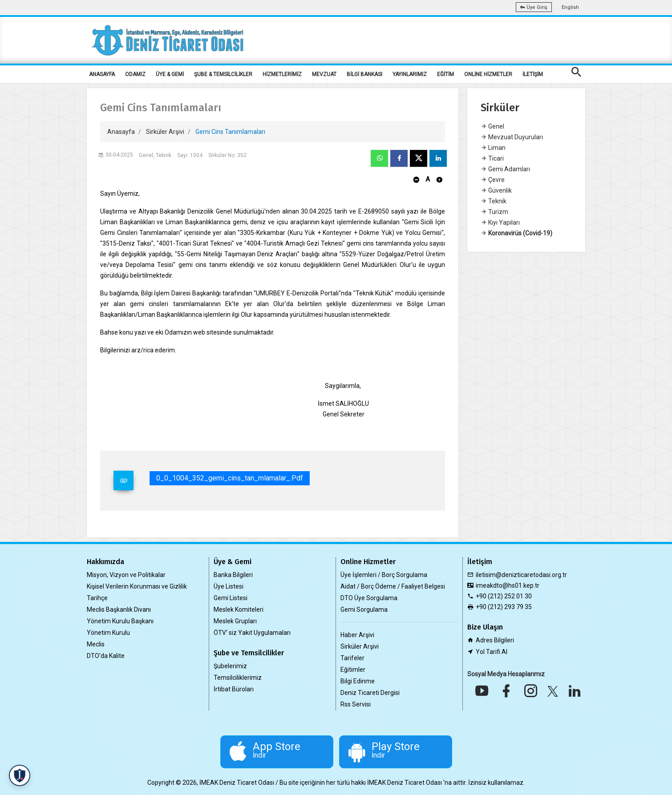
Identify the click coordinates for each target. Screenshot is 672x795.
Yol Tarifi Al (492, 652)
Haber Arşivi (357, 635)
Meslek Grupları (235, 621)
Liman (493, 148)
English (570, 7)
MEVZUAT (324, 74)
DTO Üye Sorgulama (369, 598)
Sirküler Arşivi (165, 132)
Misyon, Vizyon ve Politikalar (126, 575)
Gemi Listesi (231, 598)
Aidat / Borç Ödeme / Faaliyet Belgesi (393, 586)
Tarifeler (352, 658)
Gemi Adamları (505, 169)
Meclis (96, 644)
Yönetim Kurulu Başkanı (120, 621)
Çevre (493, 180)
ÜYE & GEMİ (170, 74)
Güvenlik (496, 190)
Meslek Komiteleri (239, 609)
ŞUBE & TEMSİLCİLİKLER (223, 74)
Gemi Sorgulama (364, 609)
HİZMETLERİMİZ (282, 74)
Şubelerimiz (230, 666)
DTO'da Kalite (106, 656)
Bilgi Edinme (358, 681)
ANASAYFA (102, 74)
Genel (492, 126)
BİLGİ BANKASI (364, 74)
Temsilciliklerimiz (238, 678)
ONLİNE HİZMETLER (488, 74)
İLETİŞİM (533, 74)
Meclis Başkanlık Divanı (119, 609)
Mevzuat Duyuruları (512, 137)
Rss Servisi (356, 704)
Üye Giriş (534, 7)
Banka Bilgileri (233, 575)
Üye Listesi (229, 586)
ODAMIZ (135, 74)
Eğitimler (353, 670)
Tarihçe (97, 598)
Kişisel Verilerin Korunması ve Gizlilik (137, 586)
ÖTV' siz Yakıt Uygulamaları (252, 633)
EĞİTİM (445, 74)
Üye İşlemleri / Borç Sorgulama (384, 575)
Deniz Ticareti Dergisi (370, 693)
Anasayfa (121, 132)
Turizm (494, 212)
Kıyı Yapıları (500, 222)
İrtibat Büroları (234, 689)
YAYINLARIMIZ (410, 74)
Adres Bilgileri (495, 640)
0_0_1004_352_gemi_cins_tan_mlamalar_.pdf (230, 478)
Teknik (494, 201)
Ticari (492, 158)
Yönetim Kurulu (108, 633)
